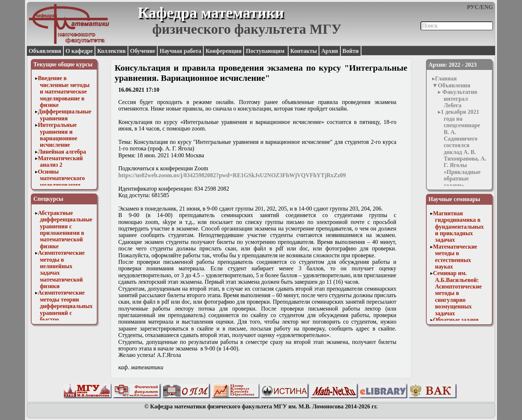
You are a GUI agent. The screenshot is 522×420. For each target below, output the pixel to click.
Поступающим (266, 51)
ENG (487, 7)
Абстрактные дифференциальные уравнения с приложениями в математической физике (65, 230)
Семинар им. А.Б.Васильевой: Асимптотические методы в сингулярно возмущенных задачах (457, 293)
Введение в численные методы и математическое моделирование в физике (64, 92)
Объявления (45, 51)
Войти (351, 51)
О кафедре (79, 51)
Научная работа (180, 51)
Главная (446, 78)
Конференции (223, 51)
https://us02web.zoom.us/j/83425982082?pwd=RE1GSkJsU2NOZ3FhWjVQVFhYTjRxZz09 (232, 175)
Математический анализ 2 (60, 161)
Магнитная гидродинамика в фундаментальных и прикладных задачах (458, 227)
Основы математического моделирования (61, 178)
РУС (473, 7)
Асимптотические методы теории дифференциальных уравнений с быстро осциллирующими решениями (65, 313)
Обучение (143, 51)
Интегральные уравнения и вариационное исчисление (57, 135)
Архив (330, 51)
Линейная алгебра (62, 152)
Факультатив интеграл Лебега (459, 99)
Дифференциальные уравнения (65, 115)
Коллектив (111, 51)
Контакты (304, 51)
